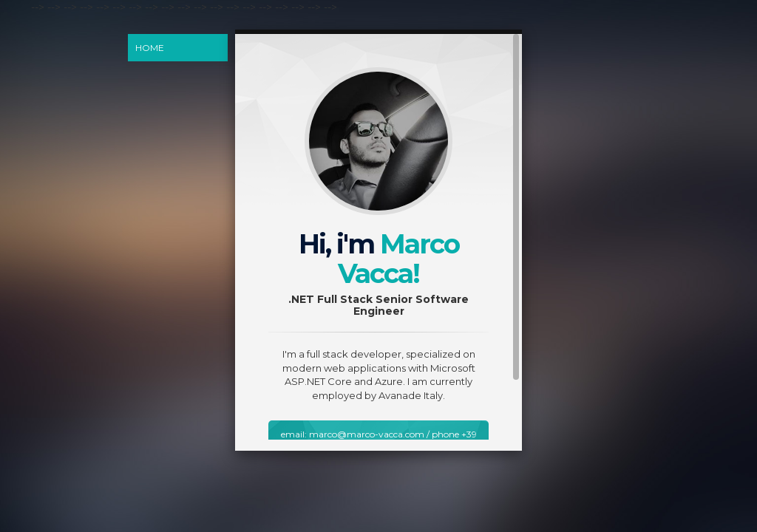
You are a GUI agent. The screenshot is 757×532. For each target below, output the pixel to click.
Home (150, 48)
